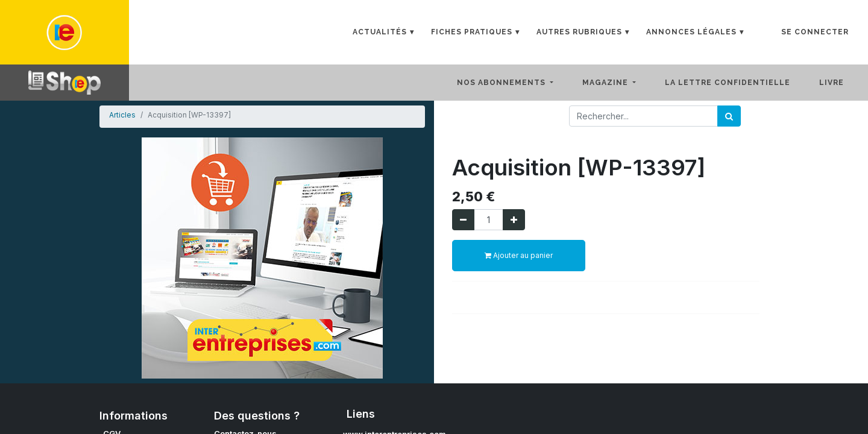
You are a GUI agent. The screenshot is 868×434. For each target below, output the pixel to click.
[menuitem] (737, 83)
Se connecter (815, 32)
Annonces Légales (691, 32)
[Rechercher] (729, 116)
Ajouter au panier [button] (519, 255)
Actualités (380, 32)
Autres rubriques (579, 32)
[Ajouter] (514, 220)
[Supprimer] (463, 220)
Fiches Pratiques (472, 32)
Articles (122, 115)
